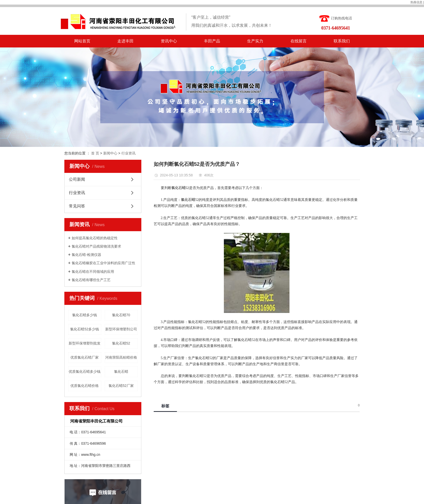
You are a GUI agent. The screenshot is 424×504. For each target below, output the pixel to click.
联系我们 (342, 41)
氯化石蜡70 (121, 315)
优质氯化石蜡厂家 (85, 357)
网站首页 (82, 41)
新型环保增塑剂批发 (85, 343)
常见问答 (77, 206)
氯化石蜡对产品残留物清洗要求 (96, 246)
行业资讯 (128, 153)
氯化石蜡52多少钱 (85, 329)
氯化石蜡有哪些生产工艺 (91, 280)
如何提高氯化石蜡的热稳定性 (95, 238)
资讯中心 (169, 41)
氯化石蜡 (121, 372)
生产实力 (255, 41)
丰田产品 (212, 41)
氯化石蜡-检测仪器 (86, 255)
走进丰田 (125, 41)
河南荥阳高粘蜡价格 (121, 357)
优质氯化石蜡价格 (85, 386)
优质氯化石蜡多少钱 (85, 372)
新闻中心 (110, 153)
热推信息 (416, 2)
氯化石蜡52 (121, 343)
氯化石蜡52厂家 (121, 386)
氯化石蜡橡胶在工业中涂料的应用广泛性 (103, 263)
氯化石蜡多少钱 (85, 315)
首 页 (95, 153)
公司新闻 (77, 179)
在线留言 (299, 41)
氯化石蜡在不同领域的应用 (93, 272)
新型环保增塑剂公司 (121, 329)
